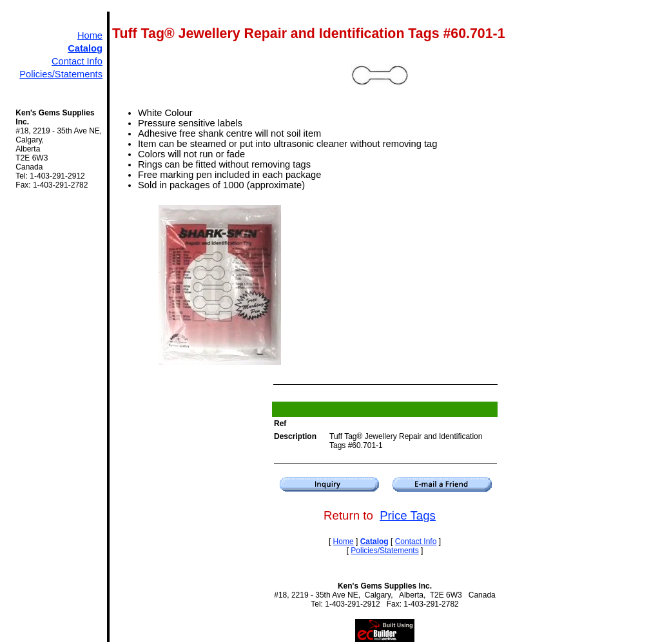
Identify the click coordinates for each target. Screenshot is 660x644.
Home (90, 35)
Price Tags (408, 515)
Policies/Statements (61, 74)
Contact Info (77, 61)
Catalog (85, 48)
